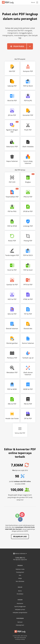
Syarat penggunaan (20, 606)
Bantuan (20, 622)
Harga (20, 578)
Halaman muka (20, 569)
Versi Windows (20, 581)
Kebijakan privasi (20, 609)
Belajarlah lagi (20, 536)
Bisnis (20, 591)
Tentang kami (20, 572)
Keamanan (20, 603)
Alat (20, 575)
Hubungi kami (20, 625)
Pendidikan (20, 594)
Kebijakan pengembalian (20, 612)
